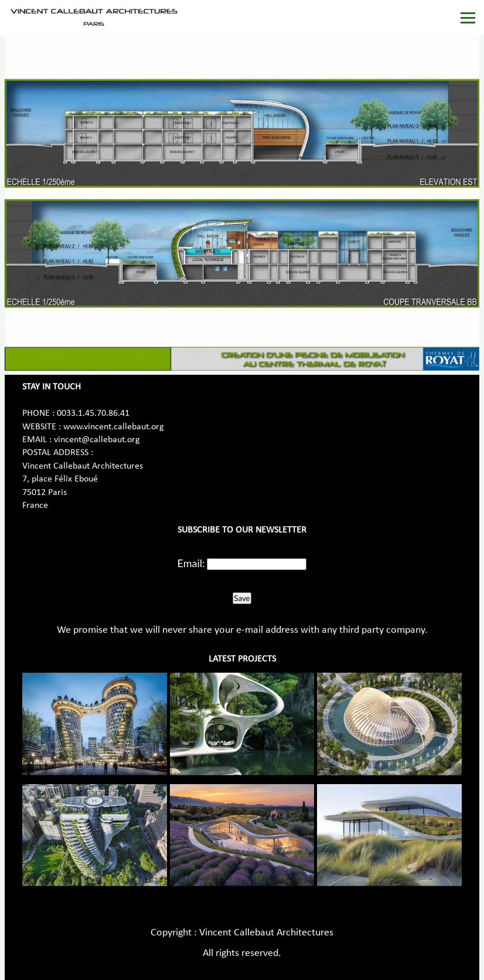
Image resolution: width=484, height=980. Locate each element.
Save (242, 598)
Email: (191, 563)
